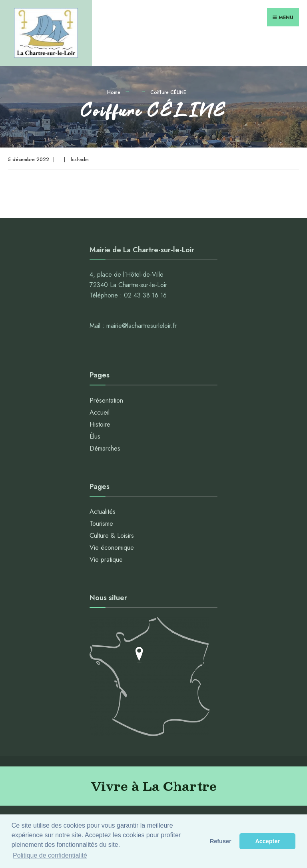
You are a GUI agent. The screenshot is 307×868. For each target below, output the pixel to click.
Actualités (103, 512)
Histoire (100, 424)
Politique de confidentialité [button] (50, 855)
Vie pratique (106, 560)
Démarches (105, 448)
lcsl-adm (80, 160)
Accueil (100, 412)
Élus (95, 436)
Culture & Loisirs (112, 536)
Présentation (106, 400)
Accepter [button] (267, 841)
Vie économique (112, 548)
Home (114, 92)
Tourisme (101, 524)
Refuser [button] (221, 841)
